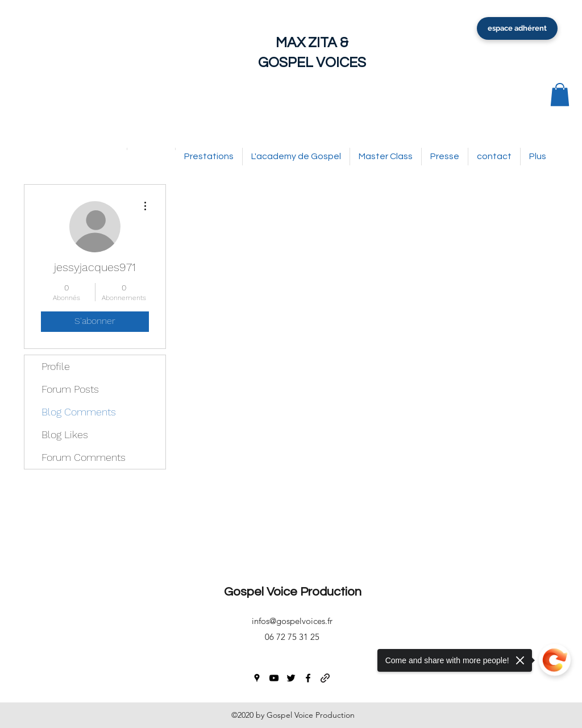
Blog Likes (65, 434)
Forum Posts (70, 389)
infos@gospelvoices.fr (292, 621)
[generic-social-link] (325, 678)
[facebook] (308, 678)
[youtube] (274, 678)
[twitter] (291, 678)
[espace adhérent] (517, 28)
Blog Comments (79, 412)
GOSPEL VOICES (312, 63)
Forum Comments (84, 457)
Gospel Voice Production (293, 592)
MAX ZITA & (312, 43)
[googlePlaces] (257, 678)
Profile (56, 366)
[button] (560, 95)
